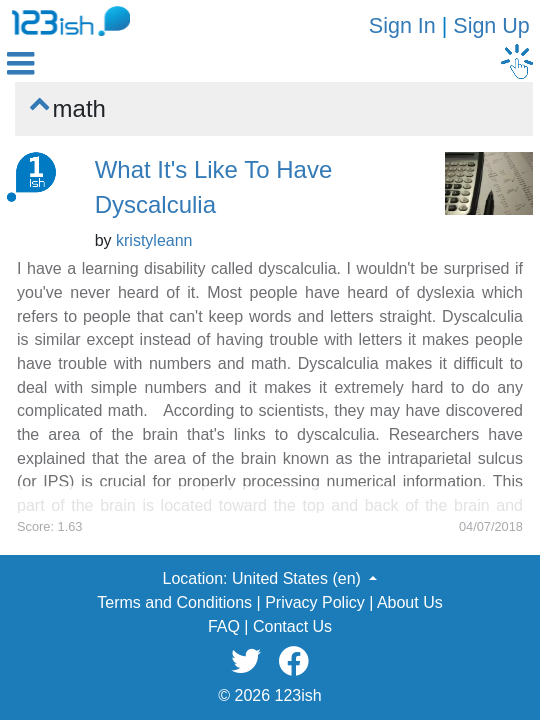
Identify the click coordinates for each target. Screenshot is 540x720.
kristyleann (154, 240)
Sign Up (491, 26)
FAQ (224, 626)
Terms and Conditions (174, 602)
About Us (410, 602)
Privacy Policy (315, 602)
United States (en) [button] (298, 578)
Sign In (402, 26)
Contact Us (292, 626)
